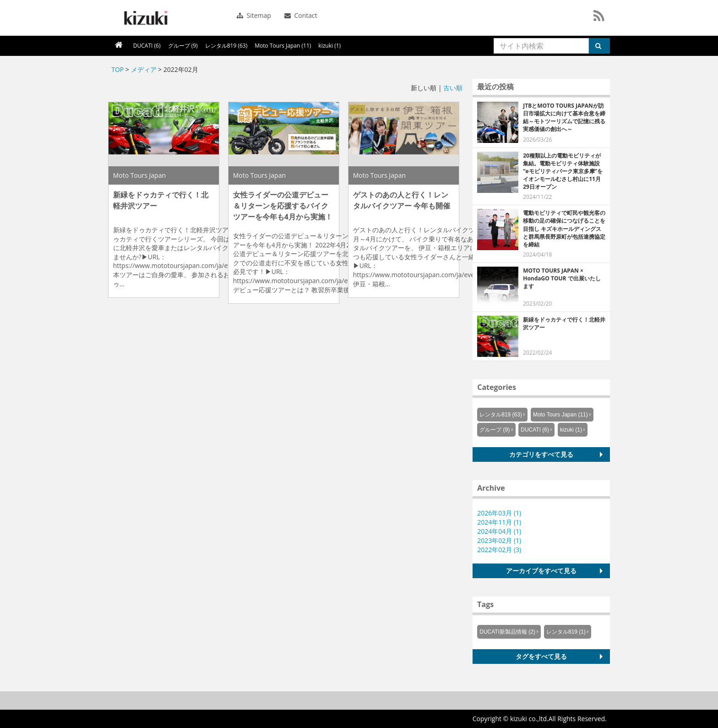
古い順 (453, 88)
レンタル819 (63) (226, 46)
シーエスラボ (145, 18)
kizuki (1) (329, 46)
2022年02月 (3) (499, 550)
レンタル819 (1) (566, 632)
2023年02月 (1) (499, 540)
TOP (117, 69)
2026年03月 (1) (499, 513)
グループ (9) (183, 46)
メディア (144, 69)
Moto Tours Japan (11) (283, 46)
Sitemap (254, 15)
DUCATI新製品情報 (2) (507, 632)
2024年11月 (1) (499, 522)
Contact (301, 15)
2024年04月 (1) (499, 531)
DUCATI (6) (147, 46)
